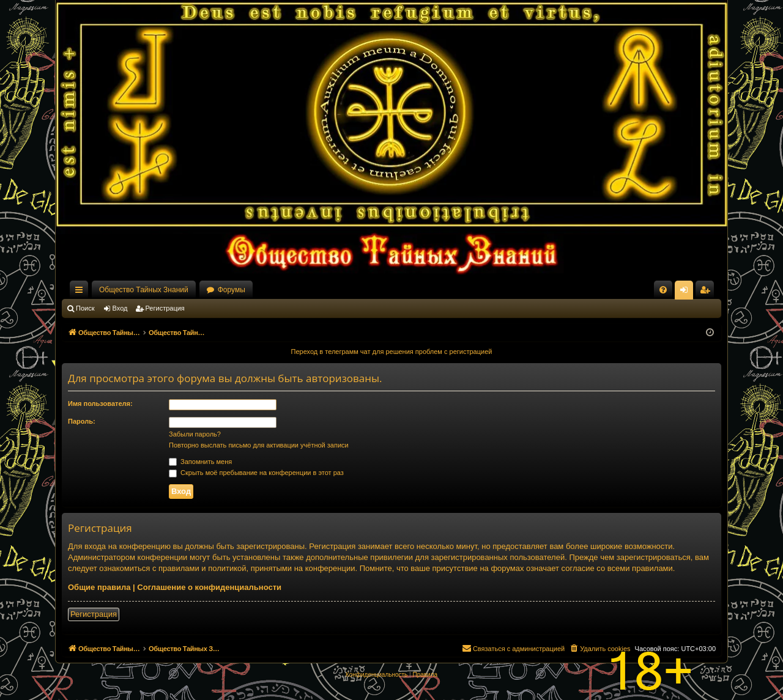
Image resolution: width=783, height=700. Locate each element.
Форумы (232, 290)
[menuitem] (663, 290)
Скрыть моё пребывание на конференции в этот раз (256, 473)
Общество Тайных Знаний (144, 290)
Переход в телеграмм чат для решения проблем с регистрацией (392, 352)
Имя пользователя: (100, 403)
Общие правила (99, 587)
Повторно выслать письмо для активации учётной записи (259, 445)
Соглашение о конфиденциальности (209, 587)
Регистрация (165, 308)
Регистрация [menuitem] (707, 292)
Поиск (85, 308)
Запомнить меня (200, 462)
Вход (120, 308)
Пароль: (82, 421)
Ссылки (81, 292)
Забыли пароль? (195, 434)
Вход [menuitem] (687, 292)
